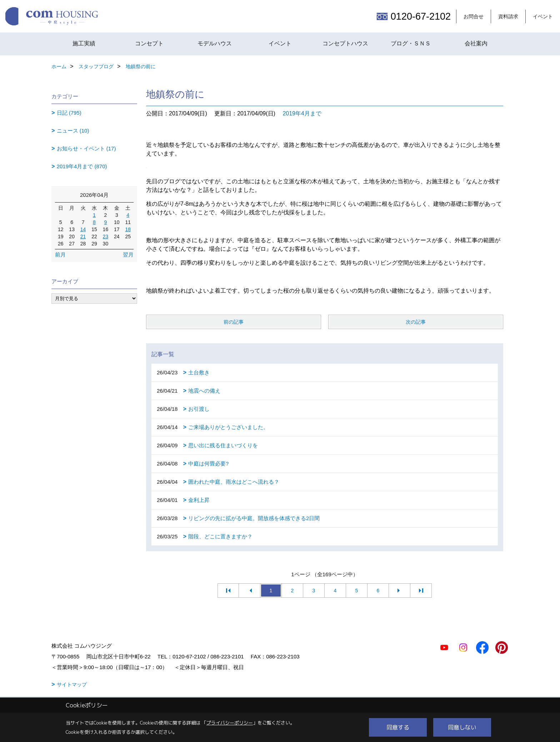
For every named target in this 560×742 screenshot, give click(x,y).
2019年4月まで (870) (82, 166)
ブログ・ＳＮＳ (411, 43)
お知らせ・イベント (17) (86, 148)
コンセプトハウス (345, 43)
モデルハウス (215, 43)
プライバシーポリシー (230, 723)
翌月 (128, 255)
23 (106, 236)
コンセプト (149, 43)
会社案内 (476, 43)
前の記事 (234, 322)
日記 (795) (69, 113)
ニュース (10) (73, 131)
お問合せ (474, 16)
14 (83, 229)
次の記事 (416, 322)
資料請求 (508, 16)
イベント (543, 16)
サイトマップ (72, 684)
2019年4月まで (302, 113)
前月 (60, 255)
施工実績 (84, 43)
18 (128, 229)
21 (83, 236)
